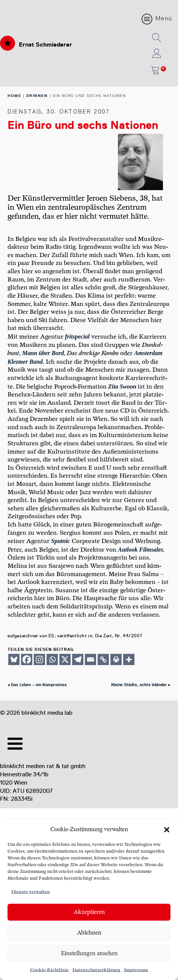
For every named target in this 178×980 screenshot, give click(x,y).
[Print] (116, 659)
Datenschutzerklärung (96, 970)
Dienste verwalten (31, 892)
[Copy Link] (103, 659)
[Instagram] (39, 659)
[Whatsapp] (52, 659)
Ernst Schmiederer (45, 45)
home (14, 96)
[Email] (91, 659)
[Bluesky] (14, 659)
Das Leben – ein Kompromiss (39, 685)
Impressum (136, 970)
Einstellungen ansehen (89, 954)
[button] (167, 830)
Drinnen (37, 96)
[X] (65, 659)
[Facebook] (27, 659)
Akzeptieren (89, 912)
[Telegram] (78, 659)
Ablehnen (89, 933)
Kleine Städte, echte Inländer (139, 685)
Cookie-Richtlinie (49, 970)
